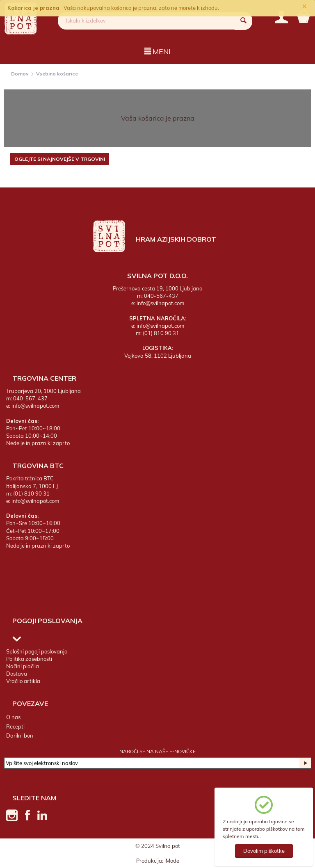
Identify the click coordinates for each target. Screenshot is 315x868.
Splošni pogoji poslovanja (37, 651)
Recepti (15, 726)
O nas (13, 717)
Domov (20, 74)
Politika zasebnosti (29, 659)
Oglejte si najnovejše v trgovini (60, 159)
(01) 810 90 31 (161, 333)
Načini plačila (23, 666)
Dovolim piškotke (264, 851)
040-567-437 (161, 296)
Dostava (17, 674)
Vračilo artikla (23, 681)
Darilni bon (20, 736)
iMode (172, 861)
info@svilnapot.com (160, 303)
